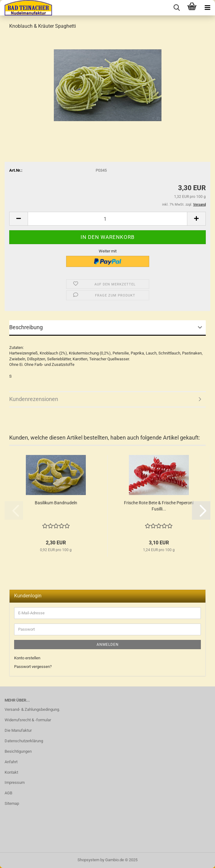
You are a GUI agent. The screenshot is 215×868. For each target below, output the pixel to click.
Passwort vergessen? (33, 667)
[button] (18, 219)
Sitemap (12, 803)
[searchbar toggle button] (177, 8)
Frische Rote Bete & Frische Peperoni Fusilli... (159, 506)
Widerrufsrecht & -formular (28, 720)
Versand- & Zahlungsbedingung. (32, 709)
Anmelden (108, 645)
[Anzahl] (107, 219)
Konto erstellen (27, 658)
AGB (8, 793)
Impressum (15, 782)
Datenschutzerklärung (24, 741)
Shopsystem (88, 860)
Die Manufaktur (18, 730)
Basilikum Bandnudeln (56, 503)
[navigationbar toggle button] (207, 8)
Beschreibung (26, 327)
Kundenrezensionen (34, 399)
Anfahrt (11, 762)
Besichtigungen (18, 751)
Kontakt (11, 772)
